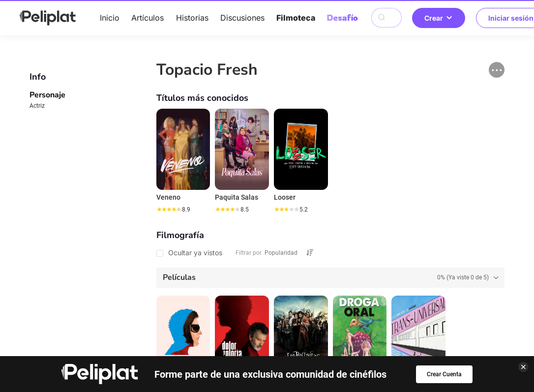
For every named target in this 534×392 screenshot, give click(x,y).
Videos (296, 311)
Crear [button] (439, 18)
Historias (192, 18)
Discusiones (242, 18)
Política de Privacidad (164, 327)
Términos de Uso (252, 327)
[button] (497, 70)
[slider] (169, 210)
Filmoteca (296, 18)
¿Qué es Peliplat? (418, 327)
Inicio (110, 18)
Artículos (148, 18)
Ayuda (96, 327)
